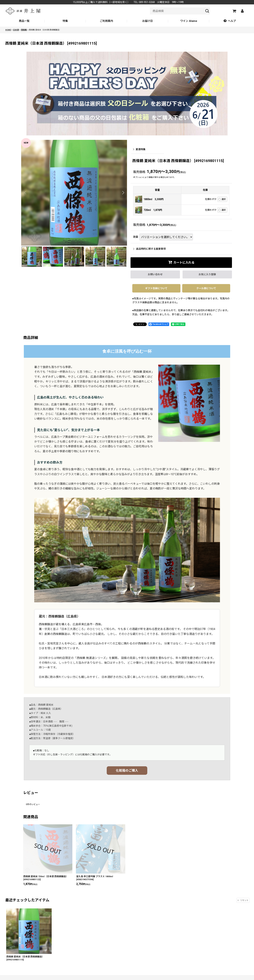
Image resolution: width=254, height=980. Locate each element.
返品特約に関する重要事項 (149, 249)
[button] (230, 21)
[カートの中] (234, 11)
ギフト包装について (156, 288)
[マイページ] (242, 11)
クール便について (206, 288)
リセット (243, 900)
